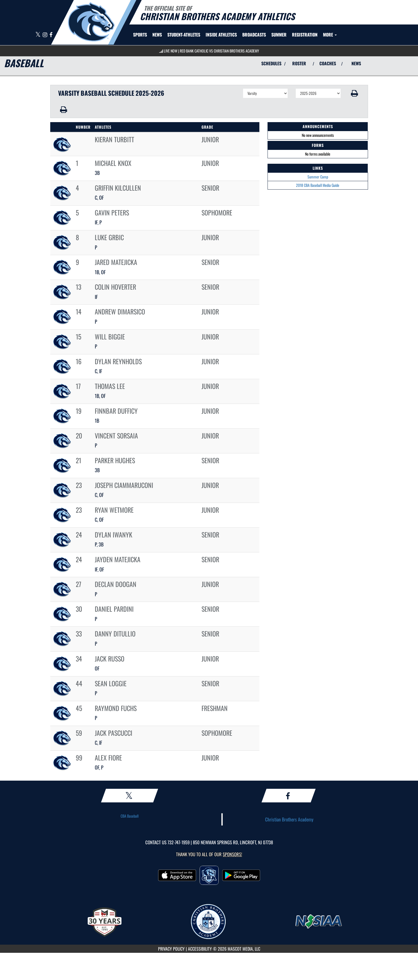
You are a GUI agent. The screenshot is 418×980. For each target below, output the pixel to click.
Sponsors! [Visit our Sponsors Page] (232, 854)
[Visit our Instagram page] (45, 35)
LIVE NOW (171, 51)
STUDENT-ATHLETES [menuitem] (184, 35)
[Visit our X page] (38, 35)
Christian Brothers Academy (289, 819)
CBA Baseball (130, 816)
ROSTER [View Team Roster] (299, 63)
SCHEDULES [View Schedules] (271, 63)
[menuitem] (157, 35)
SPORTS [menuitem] (140, 35)
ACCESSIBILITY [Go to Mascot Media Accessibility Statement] (200, 949)
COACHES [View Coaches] (328, 63)
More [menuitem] (330, 35)
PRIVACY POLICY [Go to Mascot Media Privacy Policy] (171, 949)
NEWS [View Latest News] (356, 63)
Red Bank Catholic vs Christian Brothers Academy (219, 51)
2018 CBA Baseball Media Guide (318, 185)
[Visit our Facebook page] (51, 35)
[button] (354, 93)
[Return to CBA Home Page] (91, 22)
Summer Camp (318, 177)
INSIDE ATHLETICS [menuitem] (221, 35)
